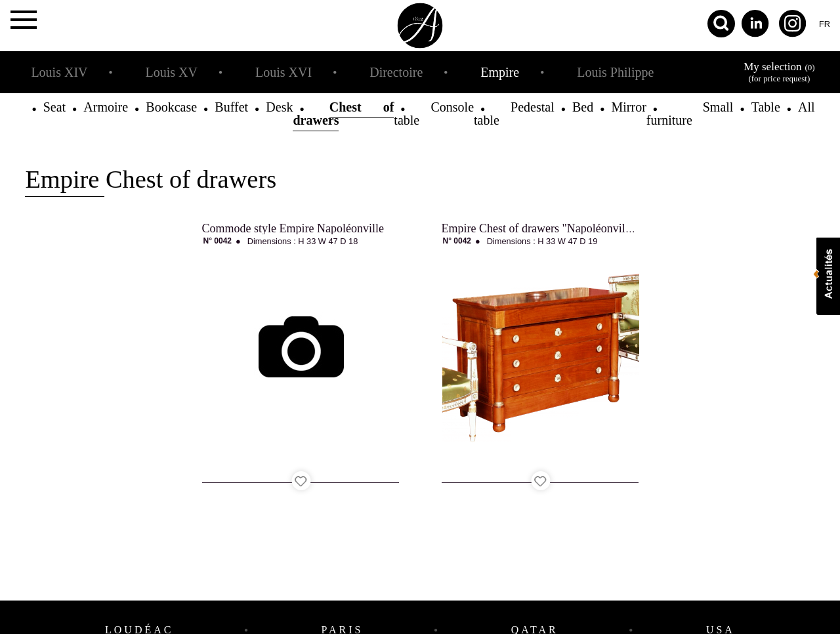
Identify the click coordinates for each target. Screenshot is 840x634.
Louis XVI (283, 72)
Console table (434, 114)
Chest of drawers (343, 114)
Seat (54, 107)
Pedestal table (514, 114)
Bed (583, 107)
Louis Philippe (615, 72)
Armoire (106, 107)
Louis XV (172, 72)
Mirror (628, 107)
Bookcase (171, 107)
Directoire (396, 72)
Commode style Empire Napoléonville (293, 228)
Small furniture (690, 114)
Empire (500, 72)
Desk (279, 107)
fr (825, 24)
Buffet (231, 107)
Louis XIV (59, 72)
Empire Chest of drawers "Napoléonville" (540, 228)
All (807, 107)
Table (766, 107)
